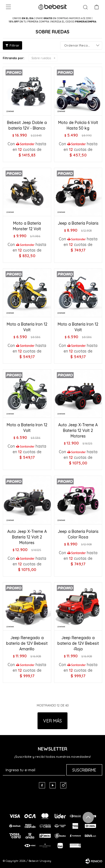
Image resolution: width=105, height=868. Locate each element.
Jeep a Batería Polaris (78, 223)
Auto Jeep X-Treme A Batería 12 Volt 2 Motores (78, 430)
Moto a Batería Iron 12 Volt (27, 327)
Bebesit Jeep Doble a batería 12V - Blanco (27, 125)
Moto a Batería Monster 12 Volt (27, 226)
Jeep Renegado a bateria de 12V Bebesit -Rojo (78, 643)
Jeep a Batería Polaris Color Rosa (78, 534)
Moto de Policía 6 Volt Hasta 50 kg (78, 125)
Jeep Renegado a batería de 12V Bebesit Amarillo (27, 643)
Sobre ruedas (41, 58)
